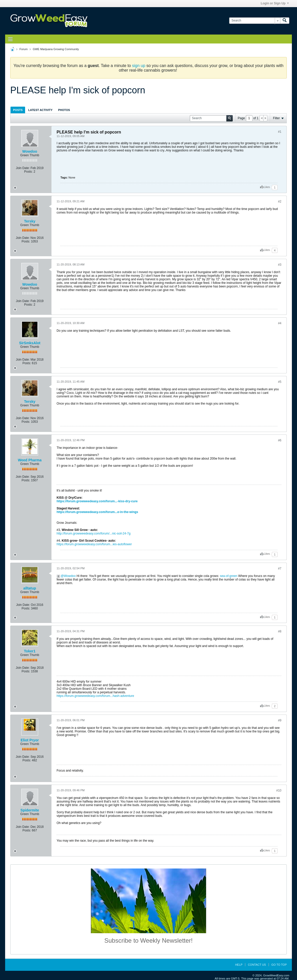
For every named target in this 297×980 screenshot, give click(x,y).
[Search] (255, 21)
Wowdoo (30, 151)
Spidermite (30, 810)
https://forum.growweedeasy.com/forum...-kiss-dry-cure (97, 501)
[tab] (18, 110)
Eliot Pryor (30, 740)
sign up (139, 66)
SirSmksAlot (30, 343)
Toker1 (30, 651)
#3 (280, 265)
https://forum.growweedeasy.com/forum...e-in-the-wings (97, 512)
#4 (280, 323)
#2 (280, 202)
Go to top (279, 965)
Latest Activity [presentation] (40, 110)
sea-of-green (229, 576)
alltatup (30, 588)
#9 (280, 720)
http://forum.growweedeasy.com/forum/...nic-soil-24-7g (94, 533)
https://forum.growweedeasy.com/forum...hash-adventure (95, 696)
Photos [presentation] (64, 110)
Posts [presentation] (18, 110)
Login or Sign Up (275, 3)
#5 (280, 382)
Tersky (30, 221)
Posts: (28, 172)
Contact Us (257, 965)
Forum (24, 49)
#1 (280, 132)
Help (239, 965)
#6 (280, 440)
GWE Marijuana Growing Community (56, 49)
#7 (280, 569)
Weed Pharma (30, 460)
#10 (279, 790)
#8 (280, 631)
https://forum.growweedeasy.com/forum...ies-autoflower (94, 544)
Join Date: (23, 168)
